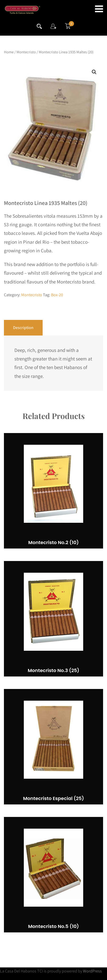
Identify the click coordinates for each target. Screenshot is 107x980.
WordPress (92, 971)
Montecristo (26, 52)
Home (9, 52)
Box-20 (57, 295)
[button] (94, 72)
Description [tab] (23, 328)
